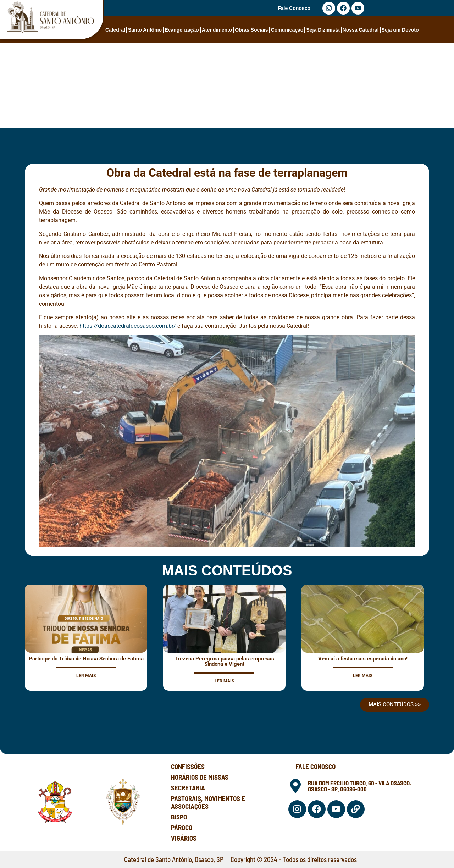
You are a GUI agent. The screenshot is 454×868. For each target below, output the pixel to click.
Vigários (184, 838)
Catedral (115, 30)
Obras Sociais (251, 30)
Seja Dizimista (323, 30)
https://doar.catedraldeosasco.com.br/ (128, 326)
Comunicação (287, 30)
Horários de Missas (200, 777)
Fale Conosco (294, 8)
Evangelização (182, 30)
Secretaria (188, 788)
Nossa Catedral (361, 30)
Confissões (188, 766)
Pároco (182, 827)
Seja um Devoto (400, 30)
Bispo (179, 817)
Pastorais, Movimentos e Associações (208, 802)
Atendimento (217, 30)
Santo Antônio (145, 30)
